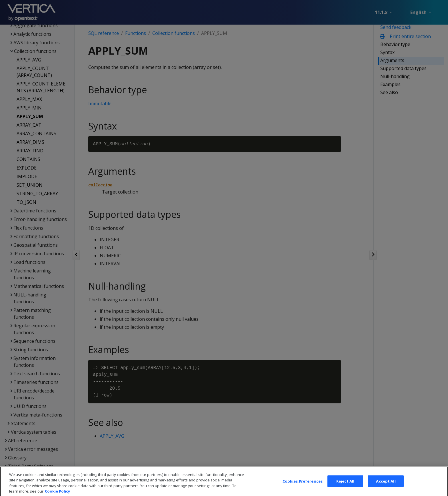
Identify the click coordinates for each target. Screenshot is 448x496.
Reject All (345, 489)
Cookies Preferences (303, 489)
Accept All (386, 489)
